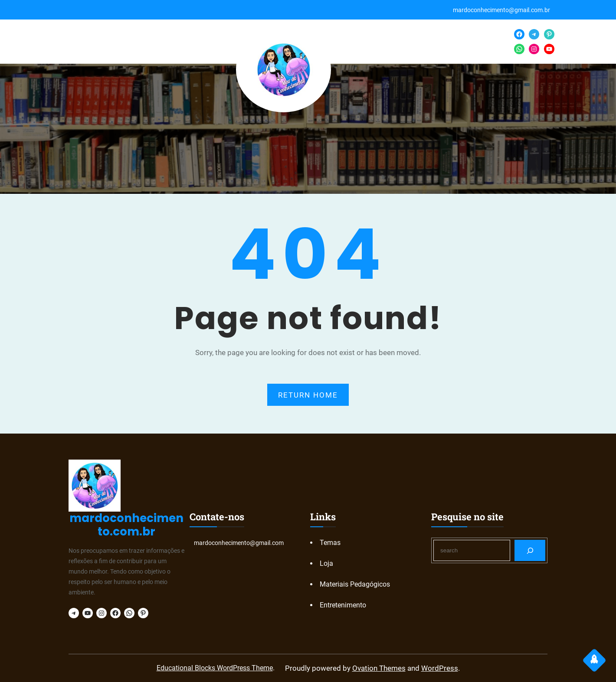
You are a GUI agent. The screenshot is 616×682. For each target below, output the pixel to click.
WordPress (440, 668)
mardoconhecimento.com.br (126, 525)
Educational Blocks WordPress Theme (215, 668)
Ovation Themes (379, 668)
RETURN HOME (308, 395)
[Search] (530, 550)
